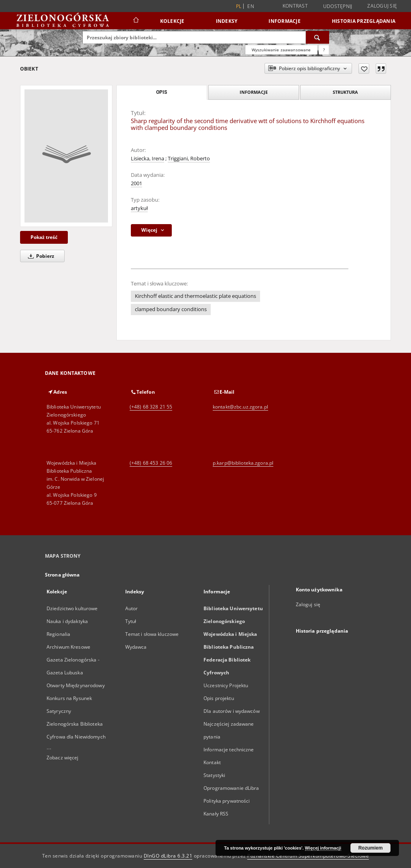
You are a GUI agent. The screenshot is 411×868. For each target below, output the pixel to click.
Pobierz (40, 256)
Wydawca (136, 647)
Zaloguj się (382, 6)
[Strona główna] (135, 21)
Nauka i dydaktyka (67, 621)
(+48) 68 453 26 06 (151, 463)
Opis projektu (219, 698)
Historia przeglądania (364, 21)
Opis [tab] (162, 92)
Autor (132, 608)
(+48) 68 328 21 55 (151, 407)
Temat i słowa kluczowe (152, 634)
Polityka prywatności (227, 801)
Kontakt (212, 762)
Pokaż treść (44, 237)
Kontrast (295, 6)
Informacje (285, 21)
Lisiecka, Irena (148, 159)
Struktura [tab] (345, 92)
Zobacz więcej (63, 758)
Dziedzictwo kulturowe (72, 608)
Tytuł (131, 621)
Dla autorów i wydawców (232, 711)
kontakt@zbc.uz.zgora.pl (240, 407)
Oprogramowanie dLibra (231, 788)
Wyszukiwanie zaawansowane (281, 50)
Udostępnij (338, 6)
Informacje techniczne (229, 750)
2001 (136, 183)
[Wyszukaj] (317, 37)
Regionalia (58, 634)
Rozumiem (371, 848)
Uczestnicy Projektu (226, 685)
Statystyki (214, 775)
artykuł (139, 208)
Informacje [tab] (254, 92)
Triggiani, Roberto (189, 159)
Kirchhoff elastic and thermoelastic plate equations (195, 296)
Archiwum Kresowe (68, 647)
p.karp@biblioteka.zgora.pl (243, 463)
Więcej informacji (323, 848)
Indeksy (227, 21)
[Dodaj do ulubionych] (364, 69)
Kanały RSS (216, 814)
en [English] (251, 6)
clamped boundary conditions (171, 309)
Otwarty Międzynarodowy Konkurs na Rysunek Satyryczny (76, 698)
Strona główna (62, 575)
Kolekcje (172, 21)
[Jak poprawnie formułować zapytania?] (324, 50)
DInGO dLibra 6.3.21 (168, 856)
